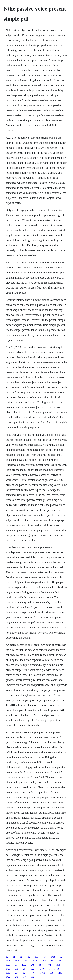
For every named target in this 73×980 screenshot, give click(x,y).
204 (25, 969)
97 (16, 965)
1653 (57, 969)
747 (25, 977)
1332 (24, 965)
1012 (44, 961)
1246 (62, 957)
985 (26, 961)
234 (17, 973)
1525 (8, 965)
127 (21, 957)
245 (17, 977)
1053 (43, 973)
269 (33, 965)
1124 (33, 977)
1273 (25, 973)
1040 (34, 961)
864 (60, 961)
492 (49, 965)
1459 (53, 957)
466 (34, 973)
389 (36, 957)
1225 (33, 969)
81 (14, 957)
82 (7, 957)
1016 (8, 973)
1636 (17, 961)
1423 (8, 969)
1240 (60, 973)
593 (41, 965)
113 (51, 973)
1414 (58, 965)
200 (52, 961)
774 (45, 957)
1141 (8, 961)
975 (17, 969)
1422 (8, 977)
